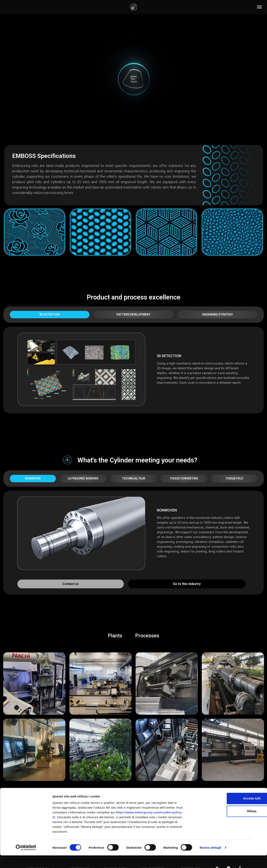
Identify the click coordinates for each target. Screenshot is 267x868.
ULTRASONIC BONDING (83, 478)
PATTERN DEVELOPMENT (133, 314)
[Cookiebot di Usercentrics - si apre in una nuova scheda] (26, 860)
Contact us (71, 584)
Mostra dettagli (210, 860)
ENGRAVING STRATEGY (217, 314)
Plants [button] (115, 636)
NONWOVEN (33, 478)
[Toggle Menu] (259, 7)
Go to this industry (187, 584)
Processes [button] (147, 636)
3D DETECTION (49, 314)
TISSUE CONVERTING (184, 478)
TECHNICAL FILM (133, 478)
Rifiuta (223, 824)
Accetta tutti (223, 811)
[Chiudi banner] (261, 807)
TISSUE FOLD (234, 478)
